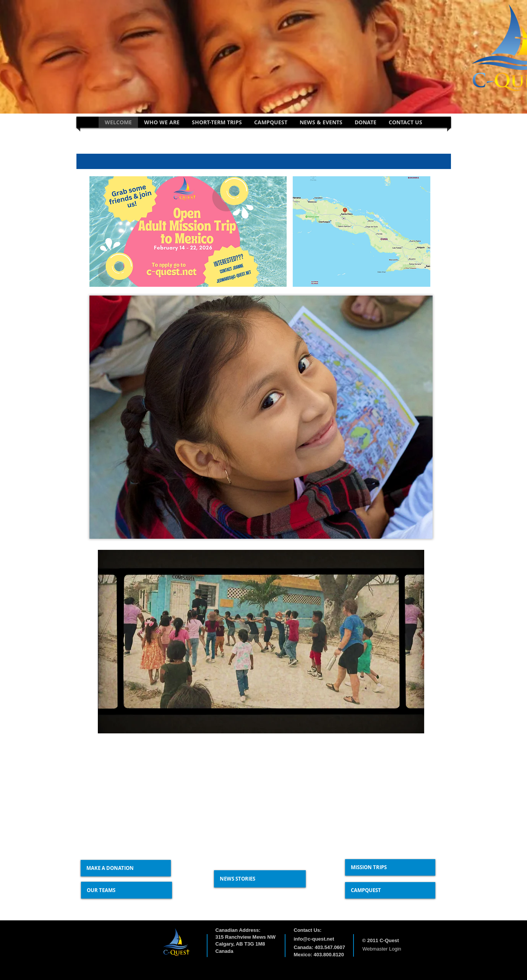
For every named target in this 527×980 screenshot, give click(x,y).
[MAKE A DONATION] (126, 868)
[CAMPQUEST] (390, 890)
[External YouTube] (161, 792)
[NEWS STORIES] (260, 879)
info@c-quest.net (314, 939)
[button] (162, 122)
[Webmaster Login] (382, 949)
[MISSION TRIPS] (390, 867)
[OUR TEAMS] (126, 890)
